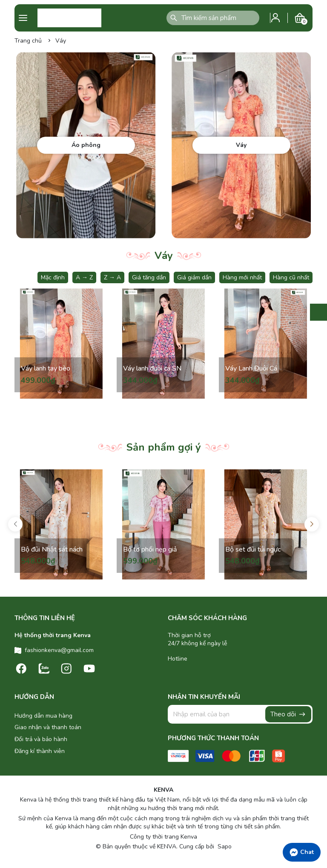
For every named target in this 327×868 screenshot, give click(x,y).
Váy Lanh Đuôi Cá (252, 368)
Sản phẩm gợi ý (164, 447)
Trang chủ (28, 41)
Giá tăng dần (149, 277)
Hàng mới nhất (242, 277)
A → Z (84, 277)
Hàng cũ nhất (291, 277)
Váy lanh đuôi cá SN (153, 368)
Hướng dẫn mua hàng (43, 716)
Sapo (224, 846)
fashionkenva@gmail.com (59, 650)
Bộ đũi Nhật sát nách (45, 544)
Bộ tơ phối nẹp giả (151, 549)
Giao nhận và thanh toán (48, 727)
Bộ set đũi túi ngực (253, 549)
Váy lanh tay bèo (46, 368)
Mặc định (53, 277)
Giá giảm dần (194, 277)
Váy (164, 256)
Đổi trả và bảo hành (41, 739)
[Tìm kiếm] (174, 18)
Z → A (112, 277)
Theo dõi (288, 714)
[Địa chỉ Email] (240, 714)
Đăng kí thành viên (40, 751)
